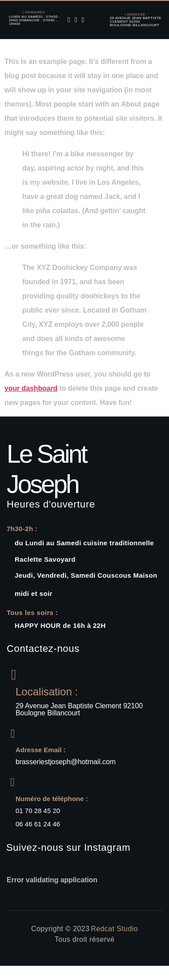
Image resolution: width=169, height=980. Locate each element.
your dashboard (31, 388)
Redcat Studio (114, 929)
